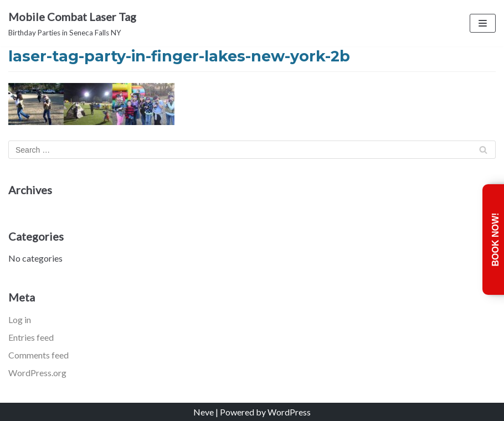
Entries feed (31, 337)
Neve (204, 412)
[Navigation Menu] (483, 23)
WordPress (289, 412)
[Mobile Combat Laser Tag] (72, 23)
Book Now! (495, 239)
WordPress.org (37, 373)
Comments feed (38, 355)
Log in (20, 319)
